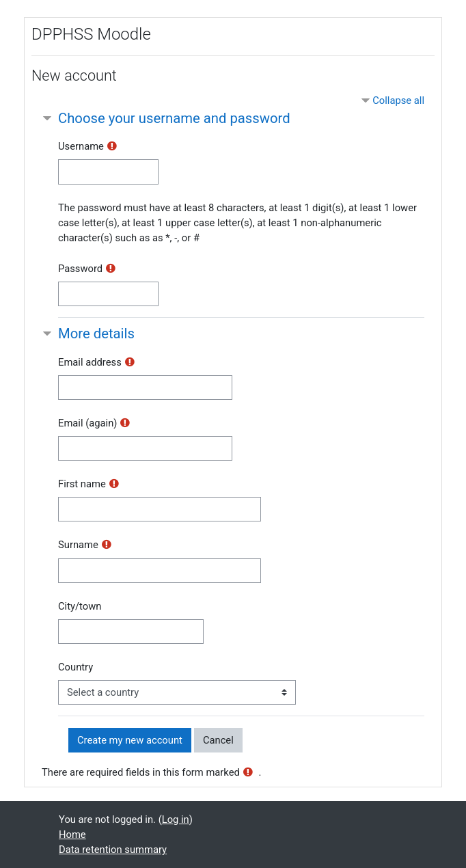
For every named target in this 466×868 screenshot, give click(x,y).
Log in (176, 819)
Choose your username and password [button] (174, 118)
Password (80, 269)
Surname (78, 545)
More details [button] (96, 334)
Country (76, 667)
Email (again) (87, 423)
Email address (90, 362)
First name (82, 484)
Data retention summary (113, 850)
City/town (80, 606)
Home (72, 835)
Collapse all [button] (398, 100)
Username (81, 146)
